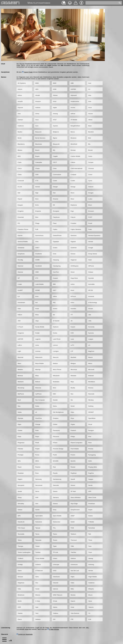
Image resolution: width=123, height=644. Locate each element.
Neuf (19, 400)
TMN (72, 546)
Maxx (19, 363)
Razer (20, 467)
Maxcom (56, 357)
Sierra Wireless (76, 497)
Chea (55, 168)
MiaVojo (38, 370)
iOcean (91, 309)
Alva (90, 95)
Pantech (73, 430)
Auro (37, 126)
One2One (38, 418)
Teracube (38, 540)
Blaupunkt (56, 144)
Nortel (73, 406)
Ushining (91, 565)
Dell (19, 193)
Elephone (74, 205)
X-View (38, 601)
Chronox (91, 168)
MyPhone (21, 394)
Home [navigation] (3, 2)
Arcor (90, 108)
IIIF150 (91, 290)
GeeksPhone (57, 235)
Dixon (72, 193)
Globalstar (21, 248)
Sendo (90, 485)
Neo (72, 394)
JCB (19, 321)
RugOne (91, 473)
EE (54, 205)
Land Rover (57, 339)
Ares (19, 114)
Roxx (37, 473)
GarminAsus (39, 235)
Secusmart (39, 485)
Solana (20, 510)
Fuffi (37, 229)
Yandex (20, 613)
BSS (19, 156)
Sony (55, 510)
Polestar (20, 449)
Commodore (57, 175)
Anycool (20, 108)
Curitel (73, 181)
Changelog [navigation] (70, 2)
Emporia (38, 211)
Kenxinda (91, 327)
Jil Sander (56, 321)
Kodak (37, 333)
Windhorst (21, 595)
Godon (55, 248)
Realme (38, 467)
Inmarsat (91, 296)
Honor (73, 272)
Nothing (91, 406)
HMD (37, 272)
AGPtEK (73, 89)
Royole (55, 473)
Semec (73, 485)
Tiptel (55, 546)
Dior (54, 193)
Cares (90, 156)
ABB (72, 83)
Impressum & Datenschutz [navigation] (81, 3)
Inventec (73, 309)
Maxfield (73, 357)
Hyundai (91, 278)
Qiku (19, 461)
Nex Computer (40, 400)
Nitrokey (91, 400)
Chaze (37, 168)
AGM (55, 89)
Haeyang (56, 260)
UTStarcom (39, 571)
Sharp (20, 497)
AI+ (89, 89)
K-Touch (20, 327)
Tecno (37, 534)
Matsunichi (39, 357)
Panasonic (56, 430)
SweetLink (21, 522)
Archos (73, 108)
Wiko (72, 589)
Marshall (20, 357)
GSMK (37, 260)
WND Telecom (58, 595)
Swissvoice (57, 522)
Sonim (37, 510)
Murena (91, 388)
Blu (89, 144)
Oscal (90, 424)
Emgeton (21, 211)
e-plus (90, 199)
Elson (90, 205)
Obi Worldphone (58, 412)
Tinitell (37, 546)
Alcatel (38, 95)
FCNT (90, 217)
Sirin (37, 504)
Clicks (20, 175)
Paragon (91, 430)
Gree (55, 254)
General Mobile (23, 242)
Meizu (90, 363)
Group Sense (93, 254)
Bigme (55, 138)
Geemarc (74, 235)
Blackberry (21, 144)
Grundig (20, 260)
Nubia (20, 412)
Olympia (20, 418)
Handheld (38, 266)
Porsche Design (58, 449)
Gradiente (39, 254)
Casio (20, 162)
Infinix (55, 296)
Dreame (56, 199)
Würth (20, 601)
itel (54, 315)
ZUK (90, 619)
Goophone (21, 254)
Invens (55, 309)
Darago (73, 187)
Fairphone (56, 217)
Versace (20, 577)
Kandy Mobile (40, 327)
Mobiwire (21, 382)
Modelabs (56, 382)
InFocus (73, 296)
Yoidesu (56, 613)
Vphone (55, 589)
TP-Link (55, 552)
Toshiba (38, 552)
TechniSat (92, 528)
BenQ (20, 138)
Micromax (74, 370)
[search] (102, 3)
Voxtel (37, 589)
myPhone (38, 394)
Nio (72, 400)
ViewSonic (56, 577)
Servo (37, 491)
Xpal (37, 607)
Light (19, 351)
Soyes (90, 510)
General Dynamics (94, 235)
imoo (37, 296)
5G (32, 65)
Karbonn (56, 327)
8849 (55, 83)
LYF (72, 351)
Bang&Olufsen (75, 126)
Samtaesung (57, 479)
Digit (37, 193)
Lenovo (55, 345)
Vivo (37, 583)
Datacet (91, 187)
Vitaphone (21, 583)
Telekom (73, 534)
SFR (90, 491)
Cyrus (90, 181)
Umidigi (20, 565)
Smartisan (92, 504)
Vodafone (91, 583)
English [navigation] (64, 2)
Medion (55, 363)
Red (54, 467)
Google (91, 248)
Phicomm (56, 437)
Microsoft (91, 370)
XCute (55, 601)
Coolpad (73, 175)
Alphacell (74, 95)
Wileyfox (91, 589)
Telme (20, 540)
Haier (90, 260)
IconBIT (20, 290)
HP (19, 278)
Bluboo (20, 150)
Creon (90, 175)
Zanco (20, 619)
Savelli (73, 479)
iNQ (54, 303)
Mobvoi (38, 382)
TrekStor (73, 552)
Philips (73, 437)
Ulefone (73, 558)
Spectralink (39, 516)
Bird (90, 138)
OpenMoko (92, 418)
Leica (37, 345)
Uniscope (56, 565)
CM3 (37, 175)
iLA (19, 296)
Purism (73, 455)
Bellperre (56, 132)
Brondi (90, 150)
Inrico (72, 303)
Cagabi (55, 156)
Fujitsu (55, 229)
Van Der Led (75, 571)
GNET (37, 248)
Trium (90, 552)
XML (87, 628)
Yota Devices (75, 613)
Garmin (20, 235)
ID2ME (38, 290)
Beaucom (38, 132)
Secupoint (21, 485)
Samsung (38, 479)
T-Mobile (91, 522)
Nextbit (55, 400)
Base (90, 126)
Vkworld (56, 583)
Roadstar (21, 473)
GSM (18, 65)
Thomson (74, 540)
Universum (74, 565)
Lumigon (56, 351)
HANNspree (75, 266)
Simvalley (21, 504)
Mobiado (73, 376)
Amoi (55, 101)
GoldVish (74, 248)
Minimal (20, 376)
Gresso (73, 254)
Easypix (20, 205)
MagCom (91, 351)
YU (89, 613)
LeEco (20, 345)
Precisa (91, 449)
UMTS (23, 65)
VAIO (55, 571)
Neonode (91, 394)
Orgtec (73, 424)
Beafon (20, 132)
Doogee (91, 193)
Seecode (56, 485)
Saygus (91, 479)
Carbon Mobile (75, 156)
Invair (37, 309)
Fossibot (73, 223)
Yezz (37, 613)
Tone (90, 546)
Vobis (72, 583)
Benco (73, 132)
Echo (37, 205)
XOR (19, 607)
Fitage (37, 223)
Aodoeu (38, 108)
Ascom (91, 114)
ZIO (54, 619)
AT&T (55, 120)
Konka (55, 333)
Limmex (38, 351)
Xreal (72, 607)
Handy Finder (27, 72)
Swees (90, 516)
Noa (19, 406)
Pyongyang (92, 455)
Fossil (90, 223)
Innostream (21, 303)
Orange (38, 424)
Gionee (91, 242)
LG (89, 345)
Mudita (73, 388)
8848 (37, 83)
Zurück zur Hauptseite (25, 634)
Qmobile (56, 461)
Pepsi (37, 437)
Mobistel (91, 376)
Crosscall (21, 181)
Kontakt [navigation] (76, 2)
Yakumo (91, 607)
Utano (20, 571)
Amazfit (20, 101)
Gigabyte (56, 242)
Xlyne (90, 601)
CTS (37, 181)
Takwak (38, 528)
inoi (36, 303)
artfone (73, 114)
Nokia (37, 406)
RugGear (74, 473)
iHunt (72, 290)
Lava (72, 339)
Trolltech (20, 558)
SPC (19, 516)
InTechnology (93, 303)
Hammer (20, 266)
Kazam (73, 327)
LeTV (72, 345)
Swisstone (39, 522)
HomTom (56, 272)
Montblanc (92, 382)
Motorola (38, 388)
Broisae (73, 150)
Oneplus (56, 418)
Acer (90, 83)
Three (90, 540)
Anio (90, 101)
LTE (27, 65)
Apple (55, 108)
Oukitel (20, 430)
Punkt (55, 455)
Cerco (20, 168)
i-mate (20, 284)
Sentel (20, 491)
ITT (72, 315)
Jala (90, 315)
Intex (19, 309)
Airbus (20, 95)
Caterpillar (39, 162)
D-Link (20, 187)
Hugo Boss (74, 278)
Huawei (55, 278)
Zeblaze (38, 619)
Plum (90, 443)
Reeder (73, 467)
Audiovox (21, 126)
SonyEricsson (75, 510)
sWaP (73, 516)
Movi (54, 388)
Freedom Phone (23, 229)
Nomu (55, 406)
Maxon (90, 357)
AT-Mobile (74, 120)
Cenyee (91, 162)
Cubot (55, 181)
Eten (37, 217)
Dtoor (72, 199)
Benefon (91, 132)
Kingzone (21, 333)
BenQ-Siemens (40, 138)
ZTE (72, 619)
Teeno (55, 534)
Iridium (20, 315)
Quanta (73, 461)
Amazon (38, 101)
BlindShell (74, 144)
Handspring (57, 266)
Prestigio (21, 455)
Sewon (55, 491)
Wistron (38, 595)
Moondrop (21, 388)
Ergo (72, 211)
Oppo (19, 424)
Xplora (55, 607)
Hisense (20, 272)
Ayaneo (55, 126)
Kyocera (91, 333)
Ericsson (91, 211)
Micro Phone (57, 370)
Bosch (37, 150)
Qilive (37, 461)
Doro (37, 199)
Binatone (74, 138)
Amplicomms (75, 101)
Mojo (72, 382)
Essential (21, 217)
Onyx (72, 418)
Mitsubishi (56, 376)
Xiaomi (73, 601)
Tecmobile (21, 534)
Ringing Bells (93, 467)
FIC (19, 223)
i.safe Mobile (39, 284)
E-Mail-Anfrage (53, 629)
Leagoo (91, 339)
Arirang (55, 114)
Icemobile (91, 284)
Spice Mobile (57, 516)
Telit (90, 534)
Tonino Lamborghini (24, 552)
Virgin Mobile (92, 577)
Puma (37, 455)
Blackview (39, 144)
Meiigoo (73, 363)
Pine (90, 437)
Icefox (73, 284)
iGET (55, 290)
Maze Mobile (39, 363)
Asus (37, 120)
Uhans (55, 558)
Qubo (90, 461)
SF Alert (73, 491)
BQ (54, 150)
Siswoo (55, 504)
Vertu (37, 577)
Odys (72, 412)
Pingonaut (21, 443)
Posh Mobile (75, 449)
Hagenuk (74, 260)
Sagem (20, 479)
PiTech (55, 443)
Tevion (55, 540)
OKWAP (91, 412)
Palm (37, 430)
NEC (54, 394)
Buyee (37, 156)
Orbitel (55, 424)
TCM (72, 528)
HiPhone (91, 266)
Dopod (20, 199)
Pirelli (37, 443)
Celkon (73, 162)
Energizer (56, 211)
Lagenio (38, 339)
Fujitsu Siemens (76, 229)
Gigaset (73, 242)
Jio (72, 321)
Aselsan (20, 120)
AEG (37, 89)
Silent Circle (92, 497)
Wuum (90, 595)
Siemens (56, 497)
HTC (37, 278)
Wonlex (73, 595)
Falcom (73, 217)
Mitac (37, 376)
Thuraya (20, 546)
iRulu (37, 315)
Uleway (91, 558)
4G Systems (22, 83)
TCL (54, 528)
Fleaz (55, 223)
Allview (55, 95)
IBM (54, 284)
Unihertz (38, 565)
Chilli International (76, 168)
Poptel (37, 449)
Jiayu (37, 321)
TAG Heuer (21, 528)
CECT (55, 162)
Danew (38, 187)
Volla (19, 589)
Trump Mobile (40, 558)
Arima (37, 114)
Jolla (90, 321)
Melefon (20, 370)
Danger (55, 187)
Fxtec (90, 229)
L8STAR (20, 339)
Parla (19, 437)
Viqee (72, 577)
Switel (73, 522)
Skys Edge (74, 504)
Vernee (91, 571)
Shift (37, 497)
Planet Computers (77, 443)
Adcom (20, 89)
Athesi (90, 120)
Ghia (37, 242)
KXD (72, 333)
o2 (36, 412)
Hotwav (91, 272)
